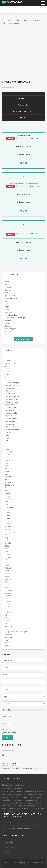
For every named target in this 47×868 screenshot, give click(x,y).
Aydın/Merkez (11, 419)
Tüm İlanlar (8, 823)
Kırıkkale (8, 601)
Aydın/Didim (11, 391)
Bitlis (6, 441)
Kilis (6, 623)
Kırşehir (7, 515)
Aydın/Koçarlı (11, 408)
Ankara (7, 372)
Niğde (7, 546)
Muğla (7, 538)
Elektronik (8, 290)
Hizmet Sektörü (10, 320)
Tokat (7, 571)
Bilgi (6, 334)
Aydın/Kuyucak (12, 416)
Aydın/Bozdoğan (12, 383)
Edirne (7, 466)
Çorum (7, 457)
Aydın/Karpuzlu (12, 405)
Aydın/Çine (10, 388)
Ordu (6, 549)
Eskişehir (8, 477)
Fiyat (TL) (7, 710)
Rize (6, 551)
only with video (10, 733)
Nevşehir (8, 543)
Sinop (7, 562)
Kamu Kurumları (24, 195)
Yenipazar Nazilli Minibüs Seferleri (23, 135)
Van (6, 585)
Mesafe (23, 118)
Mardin (7, 535)
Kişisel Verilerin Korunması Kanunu (17, 828)
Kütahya (8, 524)
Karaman (8, 598)
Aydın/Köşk (10, 410)
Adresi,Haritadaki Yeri (23, 111)
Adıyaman (8, 360)
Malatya (8, 527)
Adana (7, 358)
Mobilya (8, 282)
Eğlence (7, 323)
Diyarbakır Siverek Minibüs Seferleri (8, 759)
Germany (8, 326)
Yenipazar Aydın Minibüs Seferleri (23, 231)
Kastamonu (9, 507)
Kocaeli (7, 518)
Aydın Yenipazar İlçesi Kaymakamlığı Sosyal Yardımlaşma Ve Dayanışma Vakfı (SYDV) (23, 183)
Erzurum (8, 474)
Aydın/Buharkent (12, 385)
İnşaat (7, 309)
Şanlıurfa (8, 579)
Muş (6, 540)
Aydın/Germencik (13, 396)
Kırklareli (8, 513)
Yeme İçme (9, 312)
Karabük (8, 621)
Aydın (7, 380)
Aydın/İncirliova (12, 399)
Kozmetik (8, 287)
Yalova (7, 618)
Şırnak (7, 607)
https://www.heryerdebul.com (13, 788)
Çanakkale (9, 452)
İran (6, 640)
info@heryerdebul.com (17, 785)
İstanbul (8, 499)
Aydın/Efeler (11, 394)
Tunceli (7, 576)
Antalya (7, 374)
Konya (7, 521)
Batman (7, 604)
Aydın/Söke (10, 424)
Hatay (7, 491)
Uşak (6, 582)
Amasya (8, 369)
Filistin (7, 646)
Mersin (7, 496)
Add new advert (23, 339)
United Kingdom (11, 329)
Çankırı (7, 454)
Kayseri (7, 510)
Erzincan (8, 471)
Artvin (7, 377)
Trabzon (8, 573)
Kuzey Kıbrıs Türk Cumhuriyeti (16, 632)
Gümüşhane (9, 485)
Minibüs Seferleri (24, 147)
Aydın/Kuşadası (12, 413)
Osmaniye (8, 626)
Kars (6, 504)
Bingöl (7, 438)
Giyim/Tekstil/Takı (11, 298)
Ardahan (8, 612)
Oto (6, 301)
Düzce (7, 629)
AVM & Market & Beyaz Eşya (15, 318)
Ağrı (6, 366)
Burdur (7, 446)
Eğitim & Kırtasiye (11, 296)
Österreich (9, 331)
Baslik (23, 99)
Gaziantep (9, 479)
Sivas (7, 565)
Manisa (7, 529)
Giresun (8, 482)
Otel (6, 293)
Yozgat (7, 587)
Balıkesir (8, 432)
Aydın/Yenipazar (23, 154)
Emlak (7, 284)
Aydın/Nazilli (11, 421)
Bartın (7, 610)
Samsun (8, 557)
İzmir (6, 502)
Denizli (7, 460)
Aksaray (8, 593)
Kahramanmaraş (11, 532)
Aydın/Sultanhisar (13, 427)
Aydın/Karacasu (12, 402)
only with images (11, 730)
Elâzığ (7, 468)
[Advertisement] (23, 53)
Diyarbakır (8, 463)
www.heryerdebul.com (10, 797)
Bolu (6, 443)
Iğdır (6, 615)
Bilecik (7, 435)
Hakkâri (7, 488)
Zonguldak (9, 590)
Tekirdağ (8, 568)
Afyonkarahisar (10, 363)
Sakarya (8, 554)
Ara (7, 738)
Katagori (23, 105)
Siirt (6, 560)
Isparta (7, 493)
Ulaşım (7, 307)
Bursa (7, 449)
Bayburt (8, 596)
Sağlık (7, 304)
